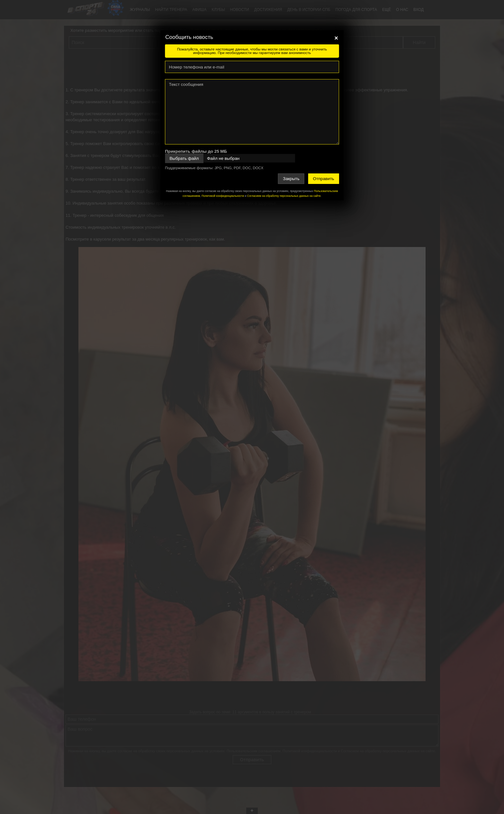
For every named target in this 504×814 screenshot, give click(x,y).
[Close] (336, 38)
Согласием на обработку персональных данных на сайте (284, 196)
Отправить (324, 179)
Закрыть (291, 179)
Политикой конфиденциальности (223, 196)
